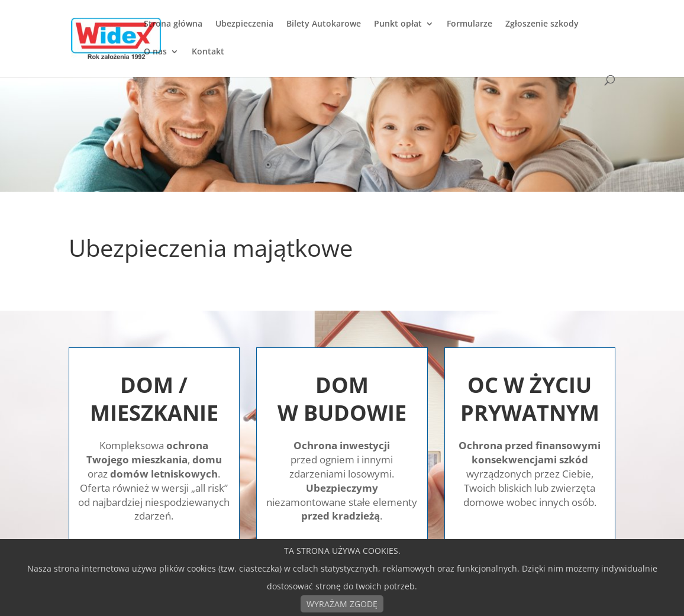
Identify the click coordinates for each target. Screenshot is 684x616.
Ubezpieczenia (244, 24)
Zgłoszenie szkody (542, 24)
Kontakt (208, 52)
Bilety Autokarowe (324, 24)
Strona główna (173, 24)
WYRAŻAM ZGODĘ (342, 604)
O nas (155, 52)
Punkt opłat (398, 24)
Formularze (470, 24)
